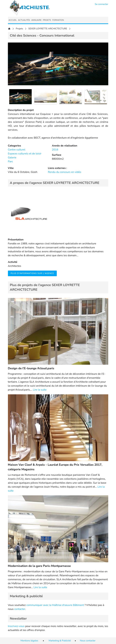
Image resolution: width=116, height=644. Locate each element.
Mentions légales (29, 641)
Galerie (12, 158)
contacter (20, 609)
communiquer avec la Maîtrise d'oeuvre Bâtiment (55, 605)
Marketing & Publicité (60, 641)
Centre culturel (17, 150)
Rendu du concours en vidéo (64, 172)
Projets (19, 29)
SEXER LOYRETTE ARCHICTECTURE (48, 29)
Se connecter (102, 4)
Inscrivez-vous (16, 626)
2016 (55, 150)
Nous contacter (88, 641)
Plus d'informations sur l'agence (32, 273)
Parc (10, 161)
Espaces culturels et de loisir (25, 154)
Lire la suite (40, 390)
